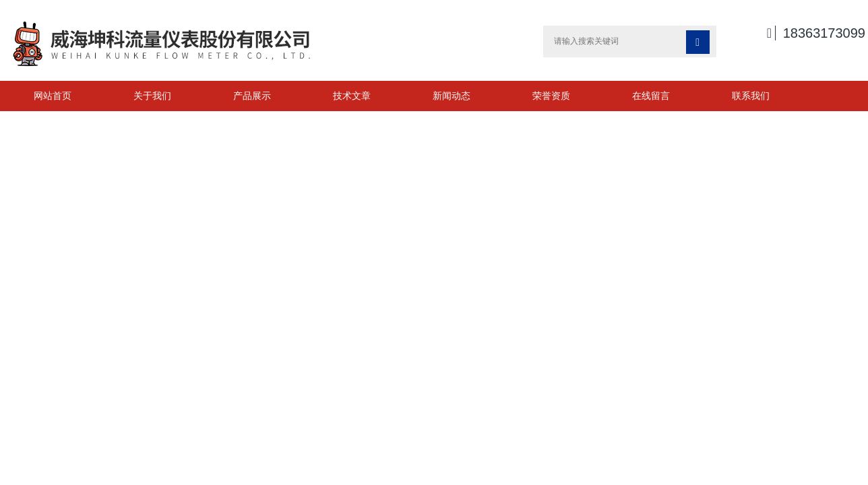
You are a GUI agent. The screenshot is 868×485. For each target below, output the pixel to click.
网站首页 (53, 96)
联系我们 (751, 96)
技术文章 (352, 96)
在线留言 (651, 96)
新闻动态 (452, 96)
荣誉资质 (551, 96)
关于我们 (152, 96)
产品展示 (252, 96)
